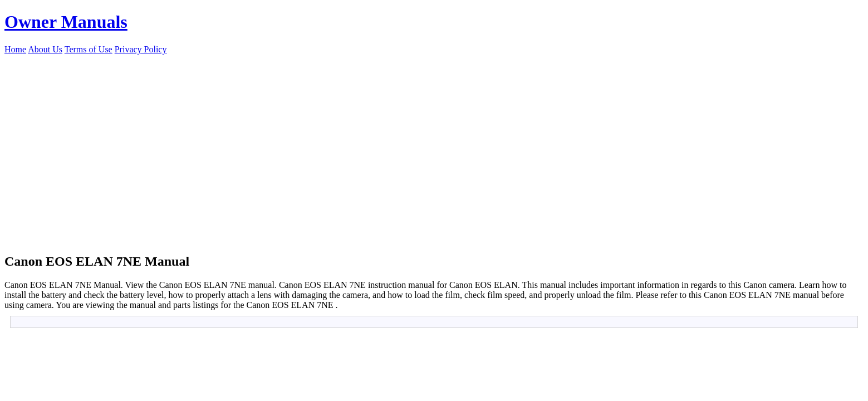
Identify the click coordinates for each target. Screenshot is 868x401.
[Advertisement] (434, 138)
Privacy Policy (141, 49)
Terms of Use (89, 49)
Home (15, 49)
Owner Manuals (66, 22)
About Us (45, 49)
